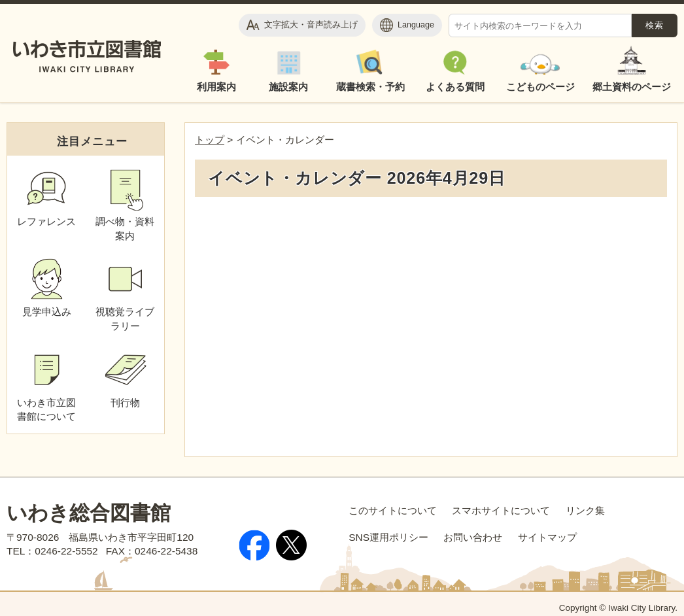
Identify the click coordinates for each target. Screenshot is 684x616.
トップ (210, 140)
